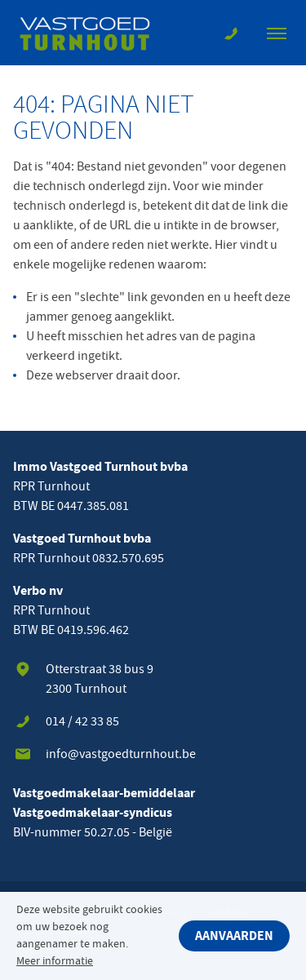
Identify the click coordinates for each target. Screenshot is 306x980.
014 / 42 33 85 (82, 721)
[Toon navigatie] (277, 33)
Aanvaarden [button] (234, 936)
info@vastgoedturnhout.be (121, 754)
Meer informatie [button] (55, 961)
